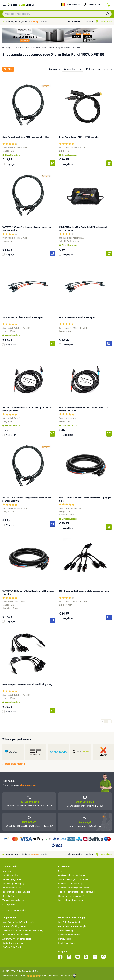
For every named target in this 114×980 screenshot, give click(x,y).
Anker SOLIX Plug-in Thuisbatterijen (19, 922)
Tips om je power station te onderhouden (77, 892)
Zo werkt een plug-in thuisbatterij (73, 879)
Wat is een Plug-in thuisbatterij (72, 875)
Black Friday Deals (67, 943)
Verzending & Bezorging (13, 884)
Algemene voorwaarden (69, 935)
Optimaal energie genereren (71, 900)
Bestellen (7, 871)
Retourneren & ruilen (12, 888)
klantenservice (28, 785)
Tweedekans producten (13, 900)
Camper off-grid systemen (14, 926)
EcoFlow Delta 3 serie (12, 947)
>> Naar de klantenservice (14, 910)
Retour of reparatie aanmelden (16, 892)
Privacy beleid (64, 939)
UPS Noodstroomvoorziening (16, 935)
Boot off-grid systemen (13, 943)
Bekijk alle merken (14, 764)
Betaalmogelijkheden (12, 879)
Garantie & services (11, 896)
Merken (89, 22)
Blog (60, 871)
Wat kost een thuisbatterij (70, 884)
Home (18, 47)
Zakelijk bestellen (10, 875)
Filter (8, 69)
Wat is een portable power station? (74, 888)
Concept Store (9, 904)
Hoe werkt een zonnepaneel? (71, 896)
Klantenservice (75, 22)
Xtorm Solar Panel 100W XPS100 (39, 47)
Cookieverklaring (66, 931)
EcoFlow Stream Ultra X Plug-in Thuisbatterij (23, 931)
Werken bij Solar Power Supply (72, 926)
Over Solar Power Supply (69, 922)
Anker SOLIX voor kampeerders (17, 939)
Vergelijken (11, 164)
